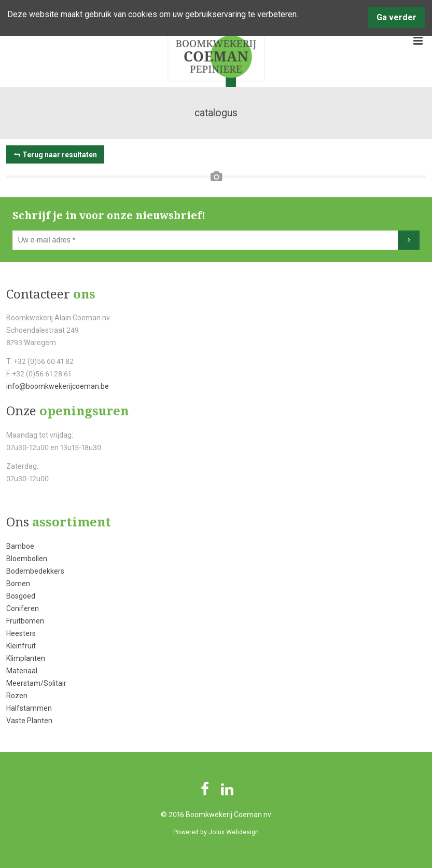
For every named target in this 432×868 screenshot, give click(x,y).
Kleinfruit (21, 646)
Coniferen (23, 608)
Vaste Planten (29, 721)
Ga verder (396, 17)
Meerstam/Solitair (36, 683)
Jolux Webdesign (234, 832)
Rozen (17, 696)
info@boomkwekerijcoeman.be (58, 386)
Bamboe (20, 546)
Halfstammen (29, 708)
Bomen (18, 584)
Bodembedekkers (35, 571)
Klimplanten (26, 658)
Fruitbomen (25, 621)
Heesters (21, 633)
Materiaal (22, 671)
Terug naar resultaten (60, 155)
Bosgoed (21, 596)
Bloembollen (27, 559)
